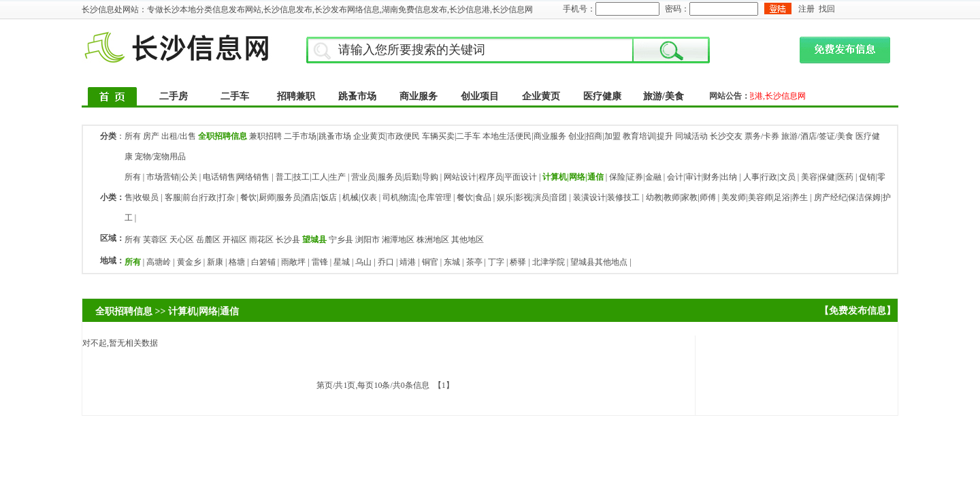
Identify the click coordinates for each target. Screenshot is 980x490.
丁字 (496, 262)
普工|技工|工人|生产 (311, 177)
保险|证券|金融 (635, 177)
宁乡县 (341, 240)
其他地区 (468, 240)
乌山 (363, 262)
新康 (215, 262)
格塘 (237, 262)
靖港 (408, 262)
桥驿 (518, 262)
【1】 (444, 385)
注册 (806, 9)
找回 (827, 9)
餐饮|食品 (474, 197)
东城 (452, 262)
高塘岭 (159, 262)
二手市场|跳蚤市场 (317, 136)
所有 (133, 136)
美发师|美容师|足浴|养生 (765, 197)
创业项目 (480, 96)
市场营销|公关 (171, 177)
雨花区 (261, 240)
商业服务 (419, 96)
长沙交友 (726, 136)
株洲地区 (433, 240)
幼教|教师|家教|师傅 (681, 197)
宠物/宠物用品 (160, 157)
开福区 (235, 240)
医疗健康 (602, 96)
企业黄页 (541, 96)
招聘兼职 (296, 96)
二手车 (235, 96)
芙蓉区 (155, 240)
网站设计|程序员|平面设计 (490, 177)
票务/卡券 (762, 136)
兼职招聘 (265, 136)
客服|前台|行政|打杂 (200, 197)
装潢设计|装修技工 (606, 197)
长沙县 (288, 240)
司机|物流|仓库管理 (417, 197)
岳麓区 (208, 240)
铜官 (430, 262)
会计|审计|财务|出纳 (702, 177)
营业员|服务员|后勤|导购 (394, 177)
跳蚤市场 (357, 96)
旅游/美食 (664, 96)
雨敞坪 (293, 262)
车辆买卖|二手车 (451, 136)
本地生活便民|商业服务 (524, 136)
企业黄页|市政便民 (387, 136)
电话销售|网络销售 (236, 177)
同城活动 (691, 136)
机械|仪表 (359, 197)
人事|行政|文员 (769, 177)
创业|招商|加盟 (594, 136)
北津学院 (549, 262)
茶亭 (474, 262)
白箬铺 (263, 262)
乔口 (386, 262)
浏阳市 (367, 240)
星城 (342, 262)
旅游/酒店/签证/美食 (817, 136)
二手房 (174, 96)
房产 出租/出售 (169, 136)
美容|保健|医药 (827, 177)
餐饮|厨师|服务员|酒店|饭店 (289, 197)
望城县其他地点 (599, 262)
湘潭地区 (398, 240)
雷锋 (320, 262)
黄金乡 (189, 262)
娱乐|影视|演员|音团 (532, 197)
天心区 (182, 240)
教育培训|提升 (648, 136)
